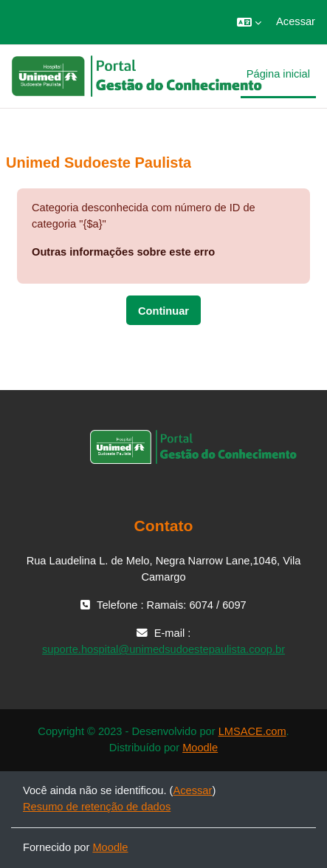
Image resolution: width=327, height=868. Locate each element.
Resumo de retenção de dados (97, 807)
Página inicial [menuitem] (278, 74)
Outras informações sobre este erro (123, 252)
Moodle (200, 748)
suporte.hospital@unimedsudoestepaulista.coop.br (163, 649)
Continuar (163, 311)
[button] (249, 22)
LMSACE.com (252, 731)
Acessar (296, 21)
